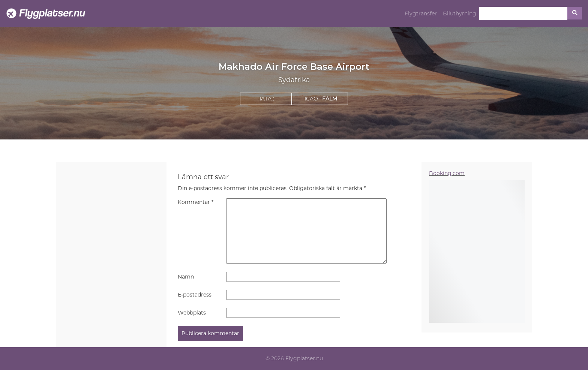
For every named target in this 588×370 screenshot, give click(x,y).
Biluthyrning (460, 13)
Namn (186, 277)
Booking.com (447, 173)
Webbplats (192, 313)
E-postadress (195, 295)
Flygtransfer (421, 13)
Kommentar (196, 202)
